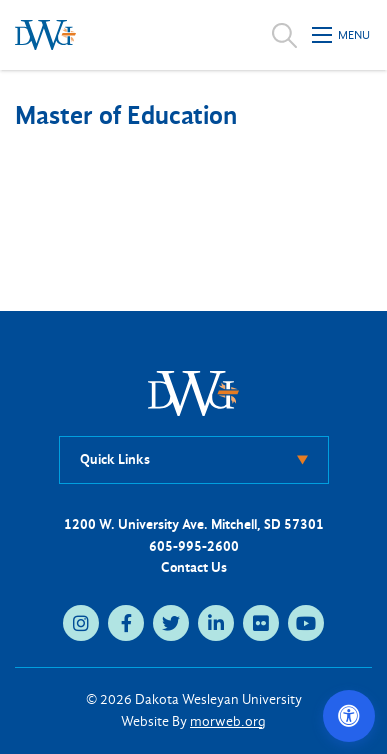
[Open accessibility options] (349, 716)
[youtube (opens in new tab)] (306, 623)
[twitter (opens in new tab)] (171, 623)
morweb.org (228, 721)
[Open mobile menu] (342, 35)
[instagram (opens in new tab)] (81, 623)
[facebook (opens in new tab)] (126, 623)
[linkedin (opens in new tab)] (216, 623)
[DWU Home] (194, 392)
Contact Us (194, 567)
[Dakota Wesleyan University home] (45, 35)
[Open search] (284, 35)
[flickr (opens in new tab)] (261, 623)
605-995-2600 (194, 546)
